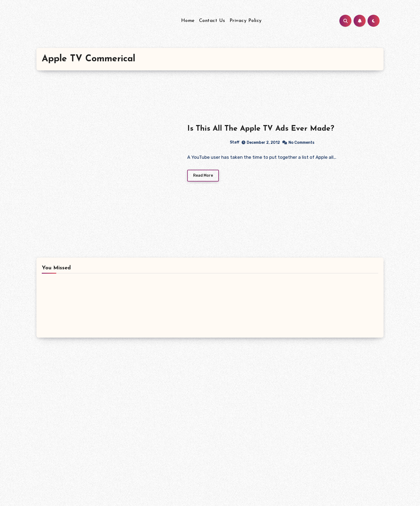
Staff (213, 142)
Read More (203, 175)
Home (188, 21)
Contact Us (212, 21)
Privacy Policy (246, 21)
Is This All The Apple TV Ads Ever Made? (261, 129)
